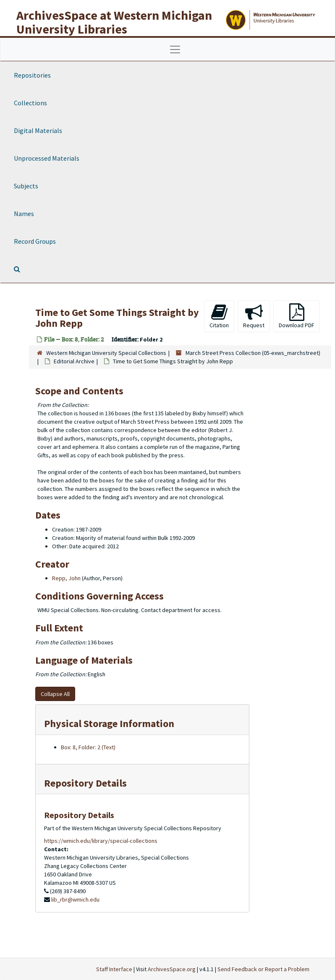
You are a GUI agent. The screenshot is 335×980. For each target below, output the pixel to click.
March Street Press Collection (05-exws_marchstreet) (253, 353)
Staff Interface (114, 969)
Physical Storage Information (109, 723)
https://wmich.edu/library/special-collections (101, 841)
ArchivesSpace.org (172, 969)
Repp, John (66, 578)
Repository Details (85, 783)
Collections (30, 103)
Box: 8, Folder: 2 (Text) (88, 747)
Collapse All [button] (55, 694)
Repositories (32, 75)
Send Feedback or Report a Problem (263, 969)
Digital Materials (38, 130)
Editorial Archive (74, 361)
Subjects (26, 186)
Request (254, 316)
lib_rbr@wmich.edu (75, 899)
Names (24, 214)
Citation (219, 316)
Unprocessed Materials (47, 158)
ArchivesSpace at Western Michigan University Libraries (114, 22)
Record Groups (35, 241)
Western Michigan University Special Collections (106, 353)
